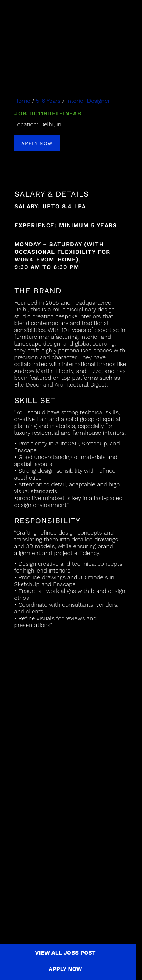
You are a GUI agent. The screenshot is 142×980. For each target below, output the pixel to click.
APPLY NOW (37, 143)
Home (22, 101)
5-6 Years (48, 101)
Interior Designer (88, 101)
